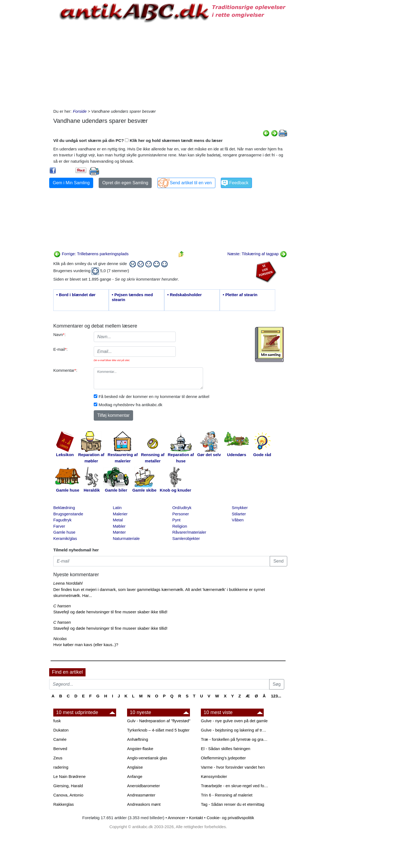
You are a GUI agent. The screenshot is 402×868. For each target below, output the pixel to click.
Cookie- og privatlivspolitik (230, 818)
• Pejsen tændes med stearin (132, 297)
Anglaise (135, 767)
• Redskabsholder (184, 295)
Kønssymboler (214, 776)
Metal (118, 520)
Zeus (58, 758)
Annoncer (177, 818)
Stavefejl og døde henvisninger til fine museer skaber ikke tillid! (110, 612)
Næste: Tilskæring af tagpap (257, 254)
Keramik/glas (65, 538)
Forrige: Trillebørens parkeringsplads (91, 254)
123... (276, 696)
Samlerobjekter (186, 538)
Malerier (120, 514)
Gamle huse (64, 532)
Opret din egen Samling (125, 183)
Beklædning (64, 508)
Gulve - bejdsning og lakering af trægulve (235, 730)
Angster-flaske (140, 749)
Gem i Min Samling (71, 183)
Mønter (119, 532)
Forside (80, 111)
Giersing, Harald (68, 786)
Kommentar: (65, 370)
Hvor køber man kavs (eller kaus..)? (86, 645)
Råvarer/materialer (189, 532)
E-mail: (61, 349)
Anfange (135, 776)
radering (61, 767)
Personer (181, 514)
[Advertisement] (26, 82)
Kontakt (196, 818)
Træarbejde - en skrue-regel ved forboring (235, 786)
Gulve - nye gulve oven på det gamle (234, 721)
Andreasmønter (141, 795)
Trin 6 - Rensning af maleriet (227, 795)
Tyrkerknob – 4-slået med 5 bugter (158, 730)
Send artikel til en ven (191, 183)
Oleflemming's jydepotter (223, 758)
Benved (60, 749)
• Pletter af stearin (240, 295)
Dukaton (61, 730)
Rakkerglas (64, 804)
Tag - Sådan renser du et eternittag (233, 804)
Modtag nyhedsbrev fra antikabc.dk (130, 405)
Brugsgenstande (68, 514)
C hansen (62, 606)
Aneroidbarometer (143, 786)
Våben (238, 520)
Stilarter (239, 514)
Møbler (119, 526)
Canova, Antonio (68, 795)
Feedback (239, 183)
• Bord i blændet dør (76, 295)
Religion (180, 526)
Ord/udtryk (182, 508)
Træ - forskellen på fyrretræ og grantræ (235, 739)
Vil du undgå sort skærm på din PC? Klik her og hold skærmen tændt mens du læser (138, 140)
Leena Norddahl (68, 583)
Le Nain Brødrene (69, 776)
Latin (117, 508)
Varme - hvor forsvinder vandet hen (233, 767)
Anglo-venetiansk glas (147, 758)
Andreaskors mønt (144, 804)
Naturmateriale (126, 538)
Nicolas (60, 639)
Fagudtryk (62, 520)
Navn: (59, 335)
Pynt (176, 520)
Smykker (240, 508)
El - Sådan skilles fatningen (226, 749)
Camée (60, 739)
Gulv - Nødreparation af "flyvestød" (159, 721)
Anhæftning (138, 739)
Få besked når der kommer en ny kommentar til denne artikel (154, 396)
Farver (59, 526)
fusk (57, 721)
